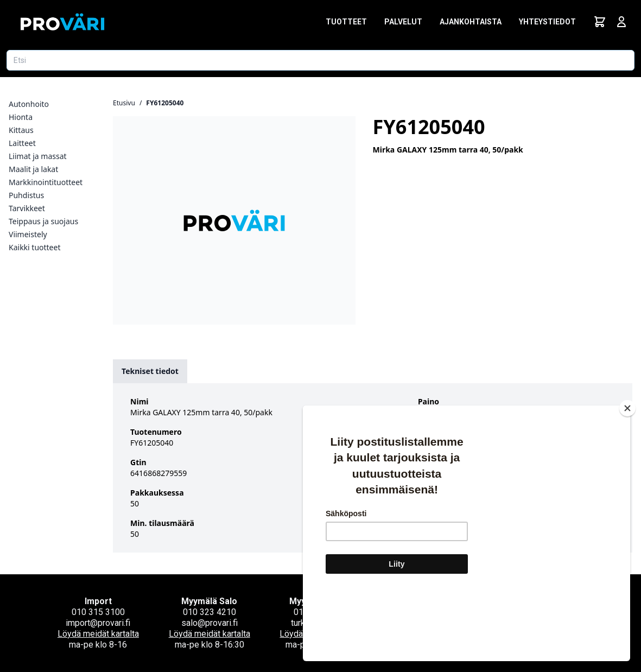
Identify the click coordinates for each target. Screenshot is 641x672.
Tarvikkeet (27, 208)
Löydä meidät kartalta (98, 634)
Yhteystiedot (547, 22)
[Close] (627, 473)
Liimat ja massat (38, 156)
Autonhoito (29, 104)
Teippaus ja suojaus (43, 221)
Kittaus (21, 130)
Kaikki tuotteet (34, 247)
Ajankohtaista (471, 22)
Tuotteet (346, 22)
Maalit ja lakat (33, 169)
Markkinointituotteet (46, 182)
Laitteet (22, 143)
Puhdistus (26, 195)
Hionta (21, 117)
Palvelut (403, 22)
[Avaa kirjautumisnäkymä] (621, 22)
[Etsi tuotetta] (320, 60)
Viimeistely (28, 234)
